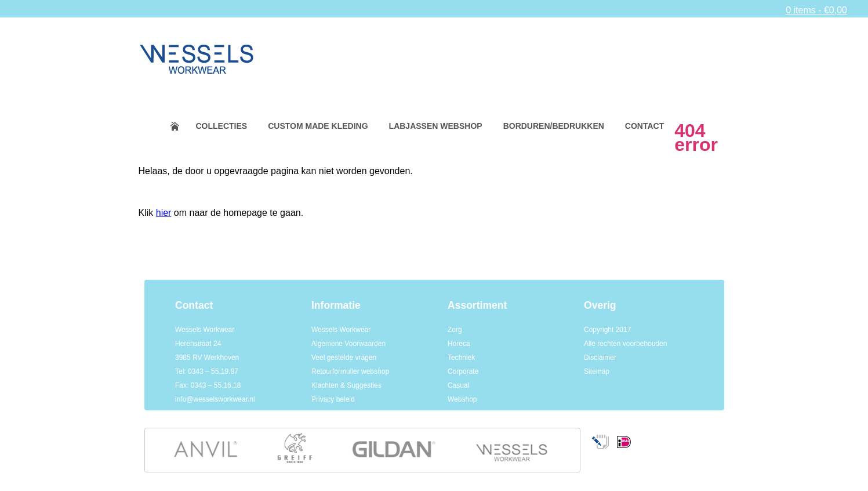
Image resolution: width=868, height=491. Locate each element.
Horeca (459, 344)
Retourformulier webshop (350, 371)
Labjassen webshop (436, 126)
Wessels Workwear (341, 330)
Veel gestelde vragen (344, 358)
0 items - (816, 10)
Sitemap (597, 371)
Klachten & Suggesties (346, 385)
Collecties (222, 126)
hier (164, 213)
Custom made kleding (318, 126)
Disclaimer (600, 358)
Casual (458, 385)
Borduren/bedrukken (554, 126)
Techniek (461, 358)
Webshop (462, 399)
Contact (644, 126)
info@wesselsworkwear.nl (215, 399)
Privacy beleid (333, 399)
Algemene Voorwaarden (348, 344)
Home (182, 126)
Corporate (463, 371)
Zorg (455, 330)
